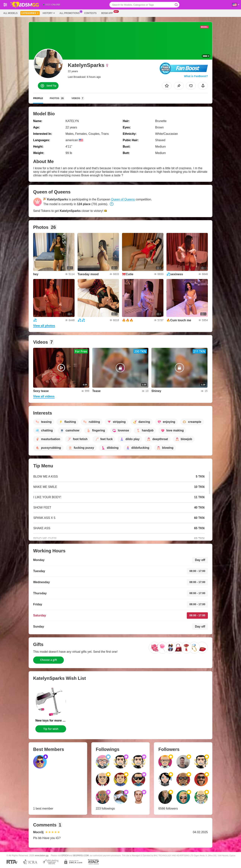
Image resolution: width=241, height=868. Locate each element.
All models (10, 13)
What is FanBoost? (196, 76)
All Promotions (70, 13)
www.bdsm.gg (42, 855)
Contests (90, 13)
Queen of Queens (123, 199)
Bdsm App (108, 13)
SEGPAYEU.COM (81, 855)
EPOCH (65, 855)
